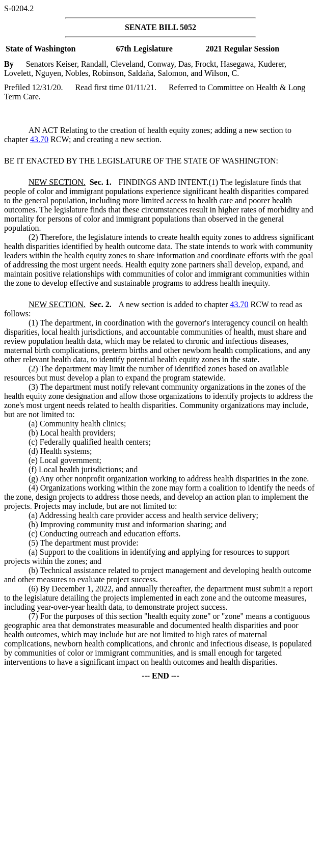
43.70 (39, 139)
